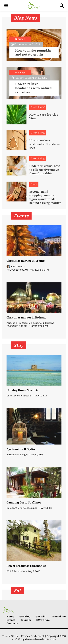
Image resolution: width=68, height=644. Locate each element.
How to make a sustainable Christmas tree (44, 144)
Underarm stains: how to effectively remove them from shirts (45, 170)
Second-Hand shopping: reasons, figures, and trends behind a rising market (45, 197)
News (34, 184)
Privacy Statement (33, 636)
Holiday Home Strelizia (22, 390)
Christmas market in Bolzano (26, 317)
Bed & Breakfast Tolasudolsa (26, 566)
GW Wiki (41, 617)
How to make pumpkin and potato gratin (33, 52)
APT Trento (17, 266)
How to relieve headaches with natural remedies (34, 88)
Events (11, 620)
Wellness (20, 73)
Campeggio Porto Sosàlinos (22, 508)
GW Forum (43, 620)
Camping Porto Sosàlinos (24, 502)
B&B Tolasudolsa (16, 571)
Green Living (38, 107)
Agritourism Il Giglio (21, 449)
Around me (59, 617)
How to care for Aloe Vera (44, 116)
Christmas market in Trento (26, 261)
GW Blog (25, 617)
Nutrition (20, 39)
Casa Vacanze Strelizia (19, 396)
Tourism (26, 620)
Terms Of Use (11, 636)
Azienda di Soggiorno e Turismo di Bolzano (30, 323)
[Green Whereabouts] (34, 6)
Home (10, 617)
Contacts (12, 623)
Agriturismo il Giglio (17, 455)
